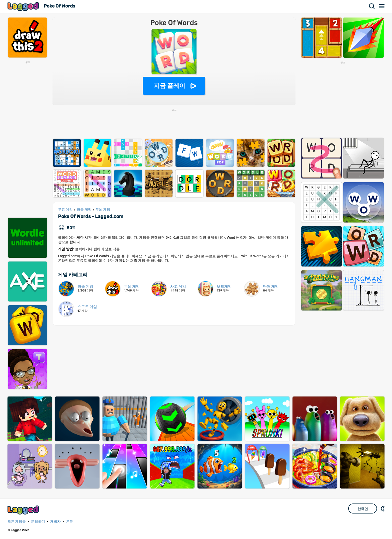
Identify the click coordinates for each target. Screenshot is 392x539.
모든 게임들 (17, 522)
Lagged (24, 6)
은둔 (69, 522)
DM (383, 508)
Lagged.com (24, 510)
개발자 (55, 522)
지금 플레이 (170, 86)
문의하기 (38, 522)
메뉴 (382, 6)
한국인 (363, 509)
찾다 (372, 6)
